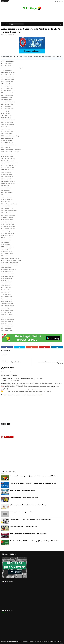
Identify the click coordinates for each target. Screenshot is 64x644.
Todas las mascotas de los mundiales (23, 490)
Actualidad (17, 35)
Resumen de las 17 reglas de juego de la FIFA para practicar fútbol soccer (35, 476)
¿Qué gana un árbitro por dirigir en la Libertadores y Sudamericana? (33, 483)
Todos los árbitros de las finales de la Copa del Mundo (28, 534)
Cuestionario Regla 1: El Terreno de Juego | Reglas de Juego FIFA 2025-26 (35, 541)
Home (4, 24)
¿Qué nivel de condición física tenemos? (23, 526)
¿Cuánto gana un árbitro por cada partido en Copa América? (30, 519)
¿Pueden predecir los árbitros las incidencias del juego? (29, 505)
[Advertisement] (32, 17)
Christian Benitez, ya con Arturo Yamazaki (24, 498)
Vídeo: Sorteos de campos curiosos (22, 512)
